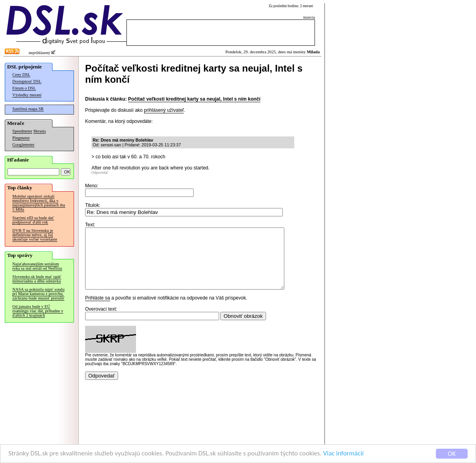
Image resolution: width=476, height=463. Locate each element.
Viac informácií (344, 454)
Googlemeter (23, 145)
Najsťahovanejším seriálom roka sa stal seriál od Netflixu (37, 266)
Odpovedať (100, 173)
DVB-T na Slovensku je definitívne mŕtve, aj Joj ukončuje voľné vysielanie (35, 235)
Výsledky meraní (27, 95)
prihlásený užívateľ (164, 110)
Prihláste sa (98, 310)
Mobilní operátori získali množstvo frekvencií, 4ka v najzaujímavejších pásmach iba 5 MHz (39, 203)
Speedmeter (22, 131)
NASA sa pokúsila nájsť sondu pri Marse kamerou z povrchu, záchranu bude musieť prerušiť (38, 294)
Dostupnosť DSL (27, 81)
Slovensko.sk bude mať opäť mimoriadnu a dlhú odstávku (37, 279)
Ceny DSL (21, 75)
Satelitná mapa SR (28, 109)
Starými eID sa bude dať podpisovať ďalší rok (33, 220)
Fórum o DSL (24, 88)
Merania (40, 131)
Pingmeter (21, 138)
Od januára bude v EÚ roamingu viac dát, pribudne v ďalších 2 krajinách (38, 311)
